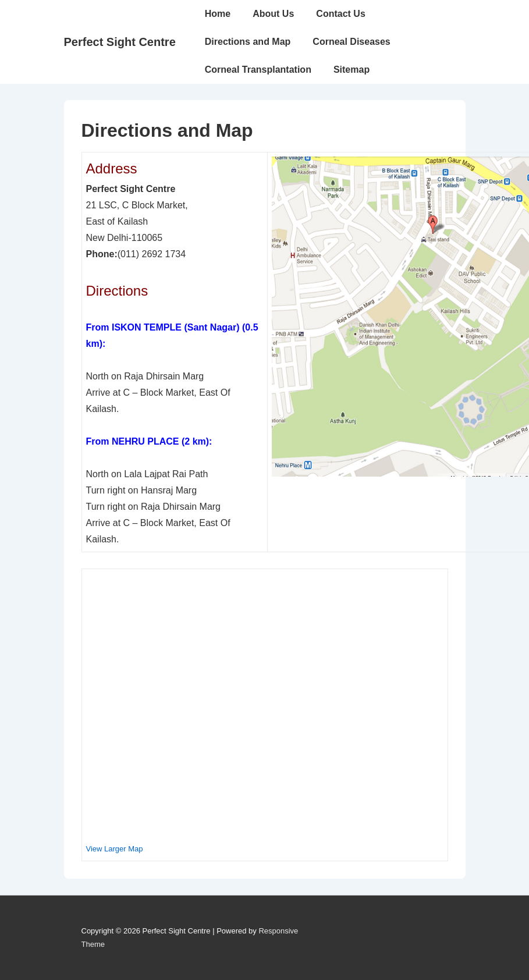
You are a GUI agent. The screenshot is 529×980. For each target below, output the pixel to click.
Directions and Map (248, 42)
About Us (273, 14)
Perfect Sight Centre (120, 42)
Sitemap (352, 70)
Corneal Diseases (351, 42)
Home (218, 14)
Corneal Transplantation (258, 70)
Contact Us (340, 14)
